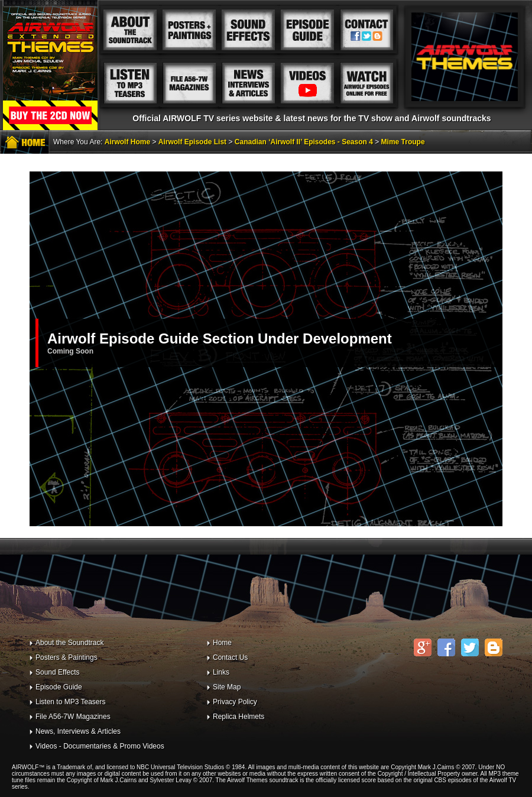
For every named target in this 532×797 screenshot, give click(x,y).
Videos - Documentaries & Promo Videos (100, 746)
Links (221, 672)
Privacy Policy (235, 702)
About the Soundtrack (69, 643)
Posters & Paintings (66, 657)
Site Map (227, 687)
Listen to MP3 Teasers (71, 702)
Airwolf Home (127, 142)
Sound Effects (58, 672)
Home (222, 643)
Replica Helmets (239, 717)
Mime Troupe (403, 142)
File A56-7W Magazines (73, 717)
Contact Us (230, 657)
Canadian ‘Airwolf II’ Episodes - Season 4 (304, 142)
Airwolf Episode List (192, 142)
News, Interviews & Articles (78, 731)
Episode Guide (59, 687)
